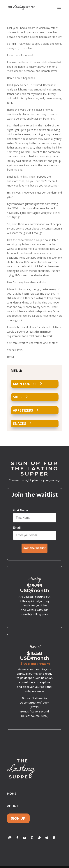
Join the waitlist (34, 548)
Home (12, 794)
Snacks (19, 423)
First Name (21, 510)
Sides (18, 397)
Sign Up (18, 818)
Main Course (25, 384)
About (13, 806)
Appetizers (23, 410)
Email (17, 528)
